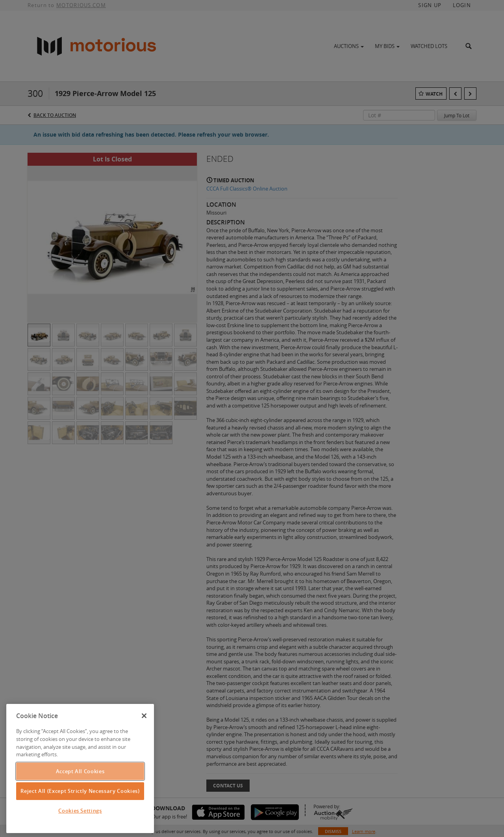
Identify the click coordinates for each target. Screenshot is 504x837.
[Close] (144, 716)
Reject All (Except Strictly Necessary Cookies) (80, 791)
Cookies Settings (80, 811)
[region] (80, 768)
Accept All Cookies (80, 771)
